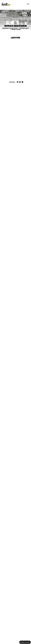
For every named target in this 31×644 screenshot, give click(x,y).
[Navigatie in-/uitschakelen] (28, 4)
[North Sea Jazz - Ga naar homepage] (6, 4)
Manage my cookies (25, 642)
